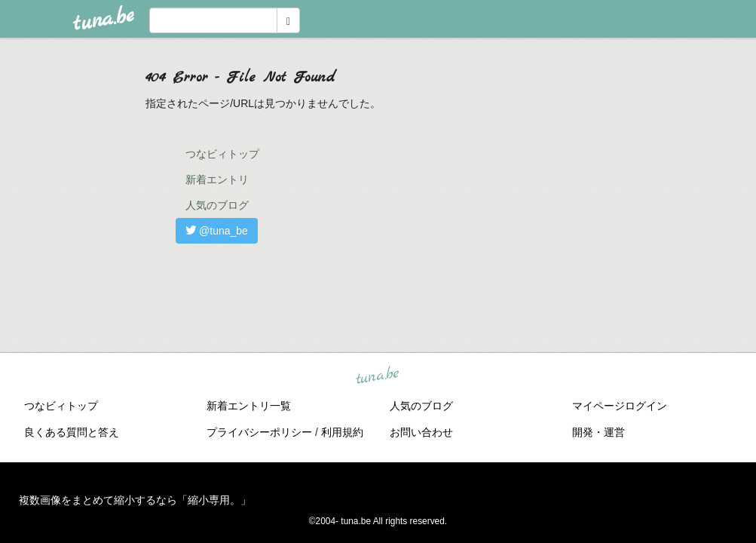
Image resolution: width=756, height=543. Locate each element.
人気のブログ (217, 205)
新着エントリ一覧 (249, 406)
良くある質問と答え (72, 432)
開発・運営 (598, 432)
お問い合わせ (421, 432)
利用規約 (342, 432)
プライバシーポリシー (259, 432)
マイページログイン (620, 406)
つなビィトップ (222, 154)
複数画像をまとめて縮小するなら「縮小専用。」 (135, 500)
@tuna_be (217, 231)
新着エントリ (217, 179)
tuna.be (378, 376)
